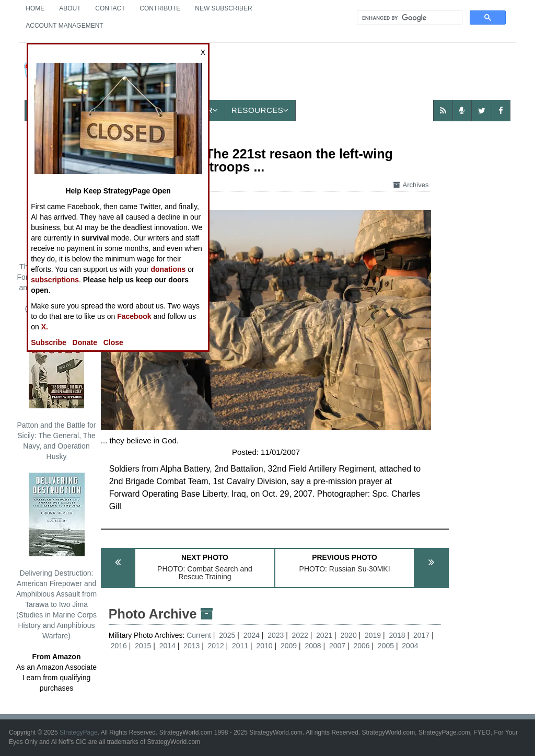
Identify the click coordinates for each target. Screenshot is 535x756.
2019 (373, 635)
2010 (265, 646)
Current (200, 635)
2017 (421, 635)
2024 (252, 635)
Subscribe (49, 342)
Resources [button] (260, 110)
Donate (85, 342)
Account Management (64, 26)
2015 (143, 646)
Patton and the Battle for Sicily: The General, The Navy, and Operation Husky (57, 393)
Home (35, 8)
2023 (276, 635)
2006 (361, 646)
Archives (411, 185)
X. (45, 327)
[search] (409, 18)
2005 (386, 646)
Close (113, 342)
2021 (324, 635)
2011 (240, 646)
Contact (110, 8)
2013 (191, 646)
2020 (349, 635)
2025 (227, 635)
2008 (313, 646)
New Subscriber (223, 8)
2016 (119, 646)
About (70, 8)
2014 (167, 646)
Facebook (134, 316)
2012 (216, 646)
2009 (289, 646)
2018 (397, 635)
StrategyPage (79, 732)
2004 (410, 646)
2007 (337, 646)
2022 (300, 635)
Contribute (160, 8)
